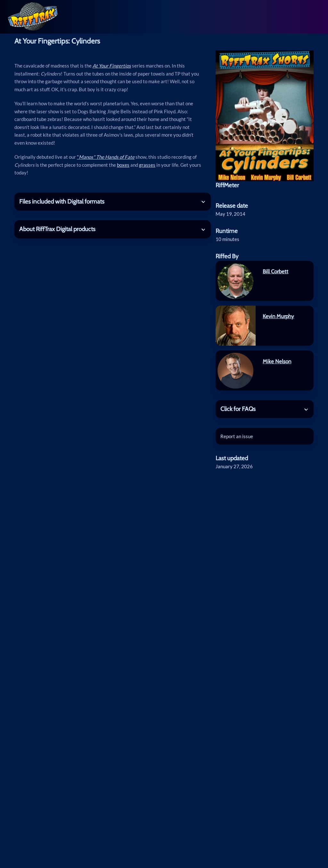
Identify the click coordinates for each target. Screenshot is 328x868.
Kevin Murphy (278, 316)
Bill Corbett (275, 271)
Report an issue (237, 436)
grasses (147, 165)
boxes (123, 165)
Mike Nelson (277, 361)
